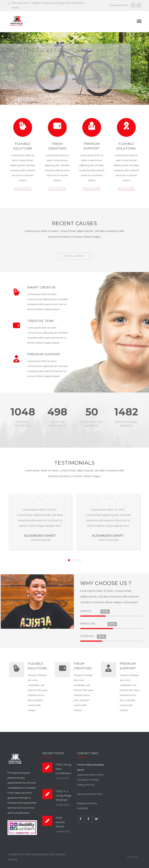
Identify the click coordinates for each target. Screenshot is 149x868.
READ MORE (23, 188)
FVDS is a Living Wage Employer (64, 795)
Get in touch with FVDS (90, 794)
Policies (133, 857)
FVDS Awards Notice (60, 822)
